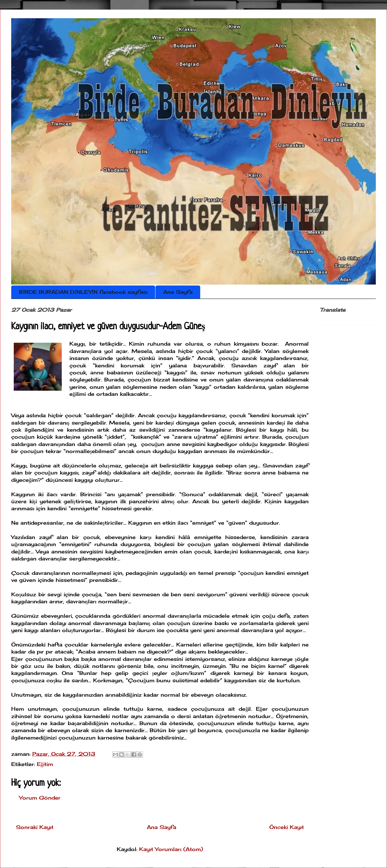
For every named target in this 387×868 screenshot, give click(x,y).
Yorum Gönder (40, 798)
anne (97, 372)
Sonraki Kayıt (35, 827)
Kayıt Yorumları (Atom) (171, 849)
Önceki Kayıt (287, 827)
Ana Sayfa (178, 292)
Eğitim (45, 764)
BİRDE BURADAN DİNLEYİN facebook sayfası (83, 292)
